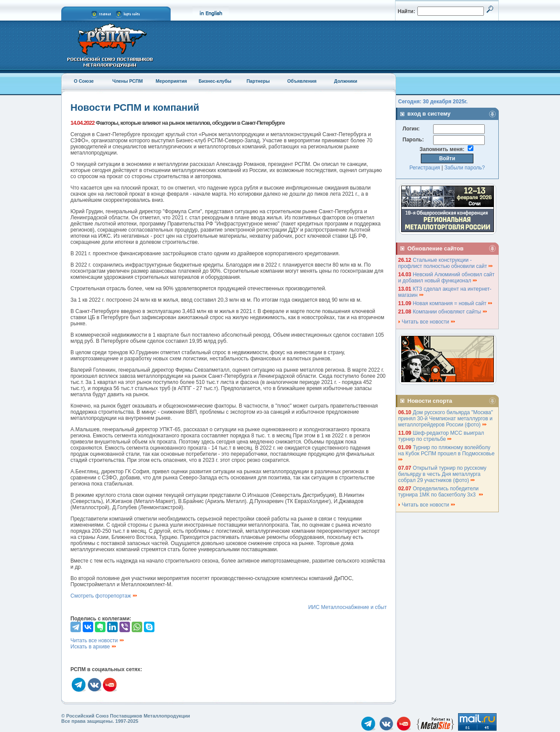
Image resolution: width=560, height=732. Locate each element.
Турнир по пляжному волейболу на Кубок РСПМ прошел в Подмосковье (447, 453)
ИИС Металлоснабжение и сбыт (347, 607)
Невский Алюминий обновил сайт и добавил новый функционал (446, 278)
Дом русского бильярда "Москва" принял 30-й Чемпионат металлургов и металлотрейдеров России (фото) (446, 419)
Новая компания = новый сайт (453, 303)
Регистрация (425, 168)
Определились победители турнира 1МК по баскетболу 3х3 (441, 492)
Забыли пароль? (465, 168)
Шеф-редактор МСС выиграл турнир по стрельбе (441, 436)
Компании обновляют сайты (450, 312)
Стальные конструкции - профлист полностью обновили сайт (446, 263)
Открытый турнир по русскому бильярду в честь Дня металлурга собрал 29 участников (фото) (442, 474)
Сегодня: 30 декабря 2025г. (433, 102)
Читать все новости (98, 640)
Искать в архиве (94, 647)
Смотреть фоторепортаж (104, 596)
